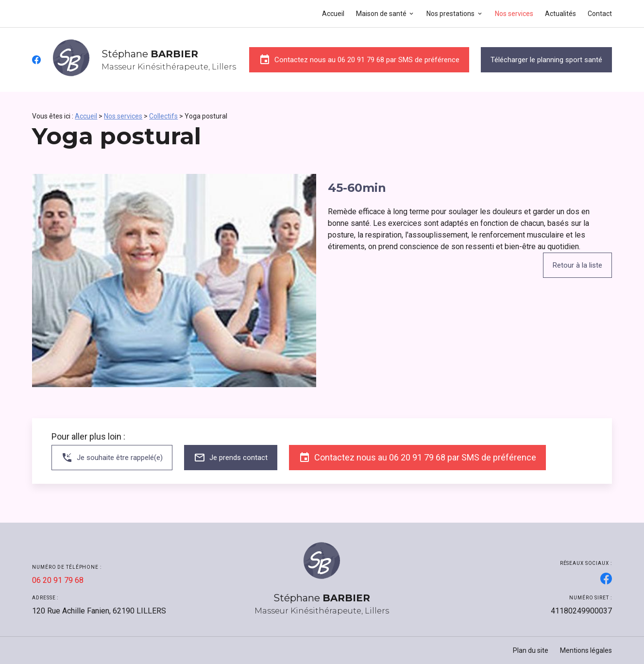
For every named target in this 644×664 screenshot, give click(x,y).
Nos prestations (450, 14)
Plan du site (531, 650)
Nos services (514, 14)
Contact (600, 14)
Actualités (560, 14)
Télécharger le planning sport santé (546, 60)
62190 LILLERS (99, 611)
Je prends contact (231, 458)
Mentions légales (586, 650)
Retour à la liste (577, 265)
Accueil (333, 14)
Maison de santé (381, 14)
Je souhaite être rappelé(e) (112, 458)
